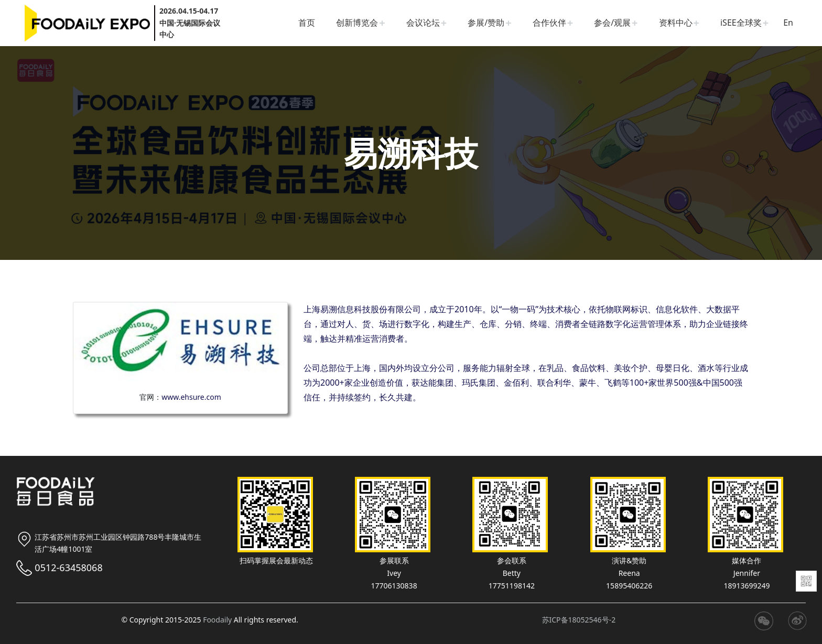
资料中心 (676, 23)
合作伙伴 (549, 23)
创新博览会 (357, 23)
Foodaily (217, 620)
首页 (307, 23)
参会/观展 (612, 23)
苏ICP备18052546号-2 (579, 620)
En (788, 23)
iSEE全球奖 (741, 23)
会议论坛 (423, 23)
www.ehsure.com (191, 397)
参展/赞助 (486, 23)
